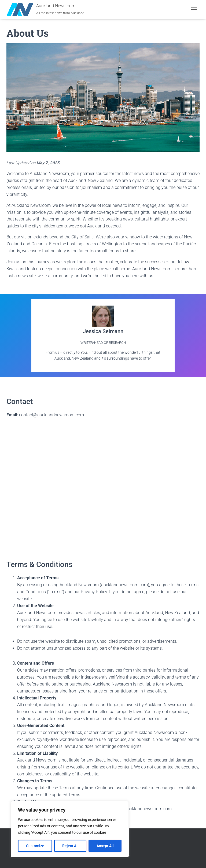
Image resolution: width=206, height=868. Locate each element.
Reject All (70, 846)
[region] (70, 829)
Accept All (105, 846)
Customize (35, 846)
